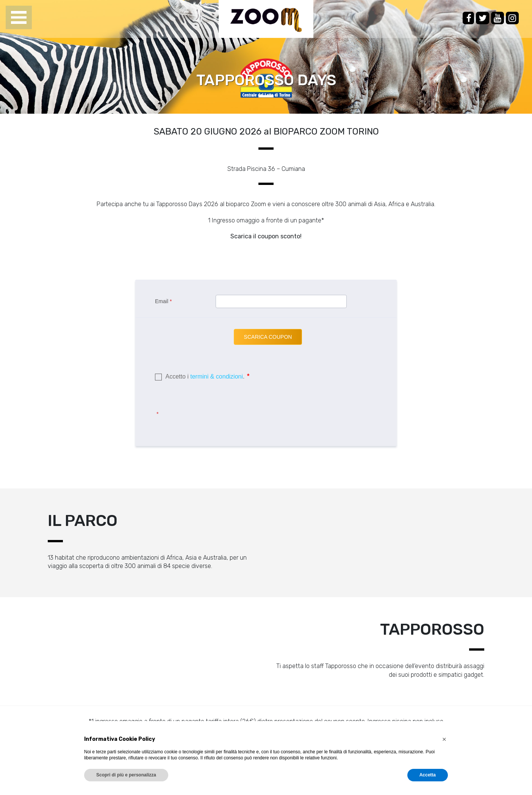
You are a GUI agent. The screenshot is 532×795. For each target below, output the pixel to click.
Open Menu (19, 18)
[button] (444, 739)
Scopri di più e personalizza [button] (126, 775)
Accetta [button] (428, 775)
